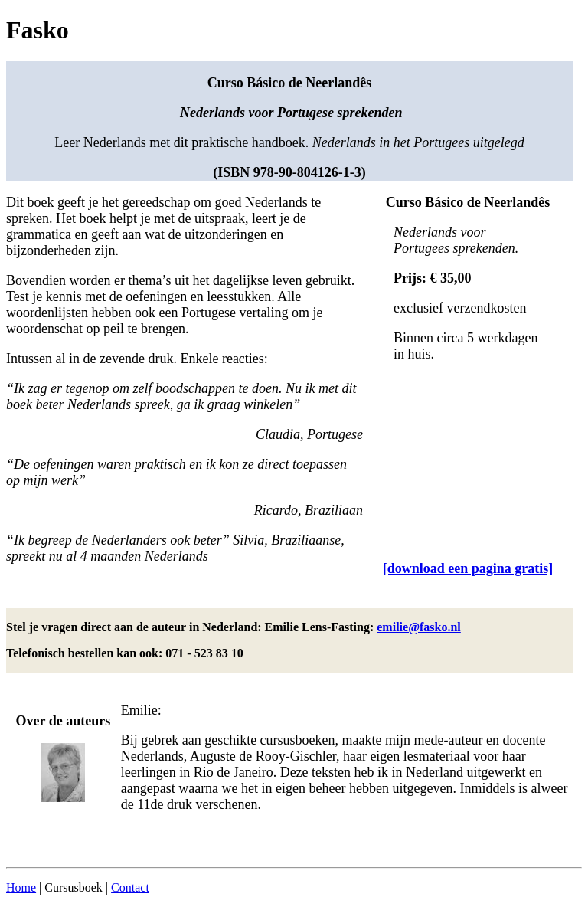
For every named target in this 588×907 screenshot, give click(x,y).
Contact (130, 887)
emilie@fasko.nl (419, 627)
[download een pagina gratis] (468, 568)
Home (21, 887)
